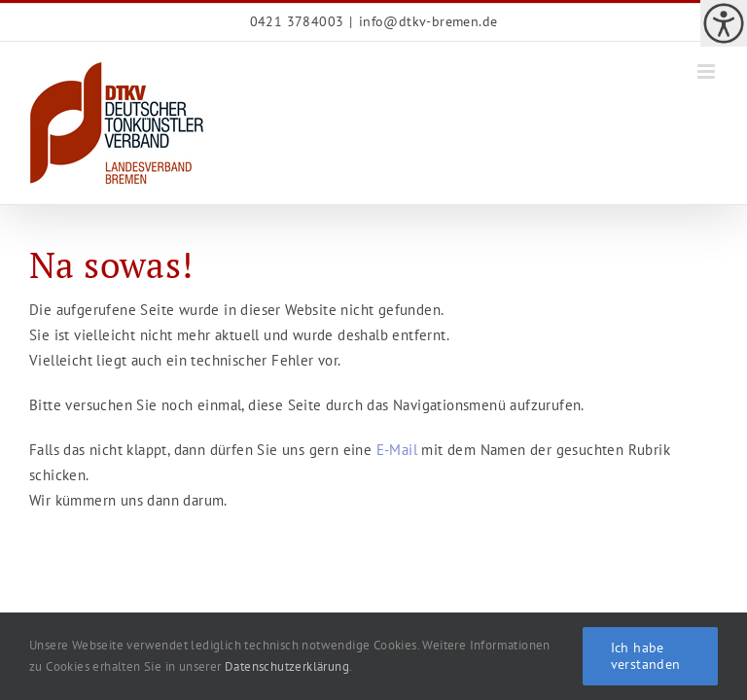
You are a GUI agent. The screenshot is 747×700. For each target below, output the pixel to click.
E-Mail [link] (397, 450)
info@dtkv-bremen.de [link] (428, 21)
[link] (724, 23)
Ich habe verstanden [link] (646, 656)
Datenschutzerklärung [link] (287, 666)
